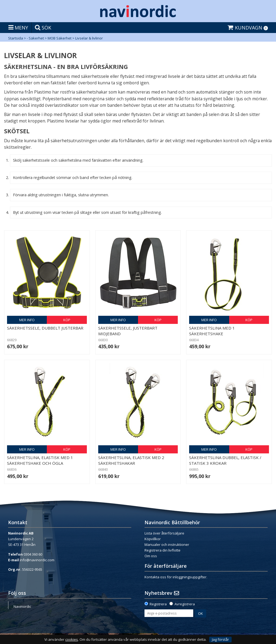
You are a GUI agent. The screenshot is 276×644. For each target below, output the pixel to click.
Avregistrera (185, 604)
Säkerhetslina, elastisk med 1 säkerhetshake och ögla (40, 460)
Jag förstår (220, 639)
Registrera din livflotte (162, 550)
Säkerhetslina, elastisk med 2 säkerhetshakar (131, 460)
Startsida (16, 38)
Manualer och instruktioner (167, 545)
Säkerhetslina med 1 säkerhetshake (212, 331)
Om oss (151, 556)
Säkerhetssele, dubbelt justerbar (45, 328)
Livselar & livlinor (89, 38)
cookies (72, 640)
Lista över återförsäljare (164, 533)
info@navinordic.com (37, 560)
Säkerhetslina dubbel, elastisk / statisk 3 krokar (225, 460)
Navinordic (22, 606)
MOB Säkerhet (60, 38)
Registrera (158, 604)
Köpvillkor (153, 539)
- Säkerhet (35, 38)
